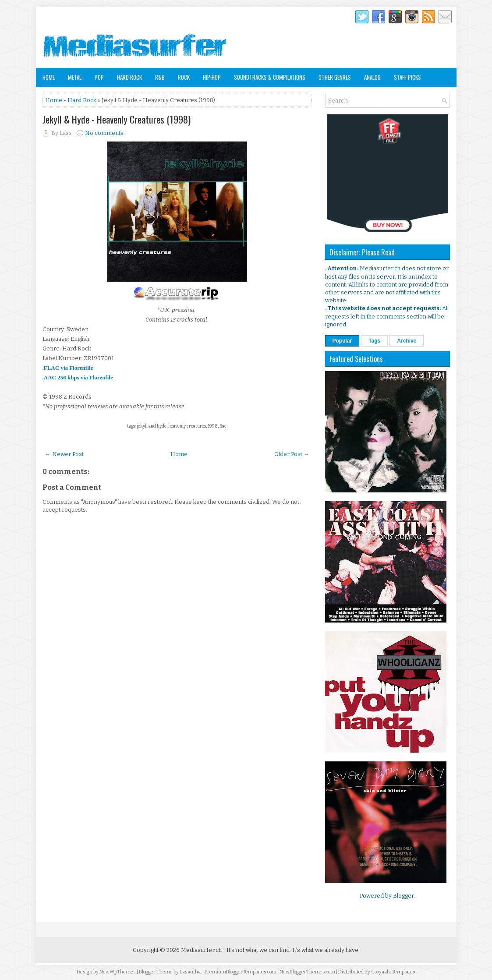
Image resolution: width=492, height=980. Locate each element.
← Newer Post (64, 454)
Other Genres (335, 77)
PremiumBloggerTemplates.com (241, 972)
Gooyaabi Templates (393, 972)
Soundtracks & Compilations (270, 77)
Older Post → (292, 454)
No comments (104, 133)
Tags (374, 341)
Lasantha (190, 972)
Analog (372, 77)
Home (49, 77)
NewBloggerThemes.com (307, 972)
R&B (160, 77)
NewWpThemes (118, 972)
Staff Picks (407, 77)
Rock (184, 77)
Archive (407, 341)
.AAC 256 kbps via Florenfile (78, 377)
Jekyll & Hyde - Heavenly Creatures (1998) (117, 119)
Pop (99, 77)
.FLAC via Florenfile (68, 368)
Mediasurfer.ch (201, 950)
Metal (75, 77)
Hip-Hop (212, 77)
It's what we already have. (326, 950)
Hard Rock (129, 77)
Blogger (403, 896)
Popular (342, 341)
